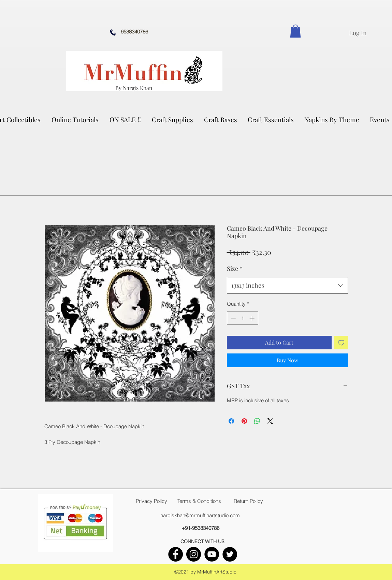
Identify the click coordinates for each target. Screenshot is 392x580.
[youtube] (212, 554)
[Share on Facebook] (231, 421)
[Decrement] (233, 318)
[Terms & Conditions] (199, 501)
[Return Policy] (248, 501)
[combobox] (287, 286)
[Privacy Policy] (151, 501)
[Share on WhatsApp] (257, 421)
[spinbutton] (242, 318)
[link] (295, 31)
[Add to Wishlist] (341, 343)
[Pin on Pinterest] (244, 421)
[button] (173, 119)
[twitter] (230, 554)
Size (235, 269)
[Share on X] (270, 421)
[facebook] (176, 554)
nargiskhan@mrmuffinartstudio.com (200, 515)
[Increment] (253, 318)
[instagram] (194, 554)
